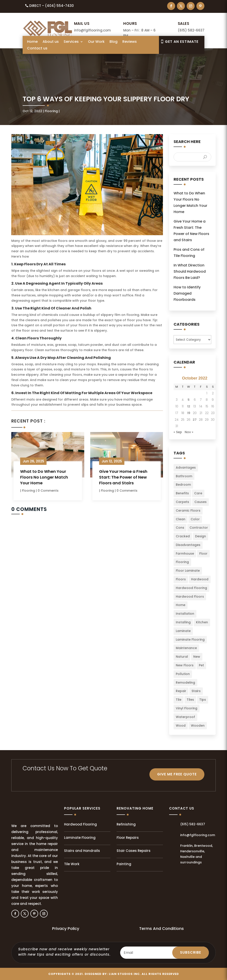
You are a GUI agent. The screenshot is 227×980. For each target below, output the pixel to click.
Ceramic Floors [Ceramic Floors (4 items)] (188, 511)
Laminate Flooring (80, 838)
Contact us (37, 49)
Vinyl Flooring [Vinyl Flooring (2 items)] (187, 708)
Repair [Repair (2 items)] (181, 691)
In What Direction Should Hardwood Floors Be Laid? (190, 271)
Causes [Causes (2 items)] (201, 502)
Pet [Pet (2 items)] (201, 665)
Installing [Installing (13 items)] (183, 622)
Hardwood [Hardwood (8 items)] (200, 579)
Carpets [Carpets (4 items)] (182, 502)
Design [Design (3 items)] (201, 536)
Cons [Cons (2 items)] (180, 528)
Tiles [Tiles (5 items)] (190, 700)
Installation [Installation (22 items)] (185, 614)
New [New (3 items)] (197, 657)
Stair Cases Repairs (134, 851)
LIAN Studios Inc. (125, 974)
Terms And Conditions (161, 928)
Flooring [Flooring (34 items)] (182, 562)
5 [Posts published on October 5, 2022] (189, 400)
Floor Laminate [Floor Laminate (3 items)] (188, 571)
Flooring (51, 111)
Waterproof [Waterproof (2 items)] (185, 717)
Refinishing (126, 824)
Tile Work (72, 864)
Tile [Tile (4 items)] (179, 700)
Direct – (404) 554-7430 (52, 6)
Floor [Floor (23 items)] (203, 554)
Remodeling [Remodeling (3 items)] (185, 683)
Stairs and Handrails (82, 851)
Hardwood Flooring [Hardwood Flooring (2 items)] (191, 588)
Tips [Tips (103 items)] (203, 700)
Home (32, 42)
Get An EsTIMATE (182, 42)
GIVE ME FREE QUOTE (177, 774)
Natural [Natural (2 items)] (182, 657)
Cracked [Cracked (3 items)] (183, 536)
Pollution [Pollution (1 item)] (183, 674)
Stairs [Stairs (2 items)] (196, 691)
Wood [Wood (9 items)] (181, 726)
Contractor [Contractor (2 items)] (199, 528)
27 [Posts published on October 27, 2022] (195, 420)
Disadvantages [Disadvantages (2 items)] (188, 545)
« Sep (178, 432)
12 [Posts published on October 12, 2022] (189, 406)
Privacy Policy (66, 928)
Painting (124, 864)
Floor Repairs (128, 838)
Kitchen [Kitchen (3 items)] (202, 622)
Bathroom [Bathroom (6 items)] (184, 476)
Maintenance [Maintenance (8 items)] (186, 648)
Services (71, 42)
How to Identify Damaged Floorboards (187, 293)
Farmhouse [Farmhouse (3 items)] (185, 554)
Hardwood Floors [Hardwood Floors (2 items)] (190, 597)
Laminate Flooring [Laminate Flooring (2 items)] (190, 640)
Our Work (96, 42)
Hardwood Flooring (80, 824)
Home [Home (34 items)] (181, 605)
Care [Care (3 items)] (198, 493)
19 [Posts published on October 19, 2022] (189, 413)
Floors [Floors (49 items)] (181, 579)
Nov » (189, 432)
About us (51, 42)
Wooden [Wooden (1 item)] (198, 726)
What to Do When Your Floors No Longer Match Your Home (44, 477)
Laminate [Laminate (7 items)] (183, 631)
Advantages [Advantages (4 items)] (186, 468)
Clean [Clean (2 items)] (181, 519)
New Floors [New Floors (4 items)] (185, 665)
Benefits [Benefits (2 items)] (182, 493)
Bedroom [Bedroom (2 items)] (183, 485)
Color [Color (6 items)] (195, 519)
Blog (113, 42)
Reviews (130, 42)
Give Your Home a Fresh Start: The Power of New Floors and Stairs (123, 477)
